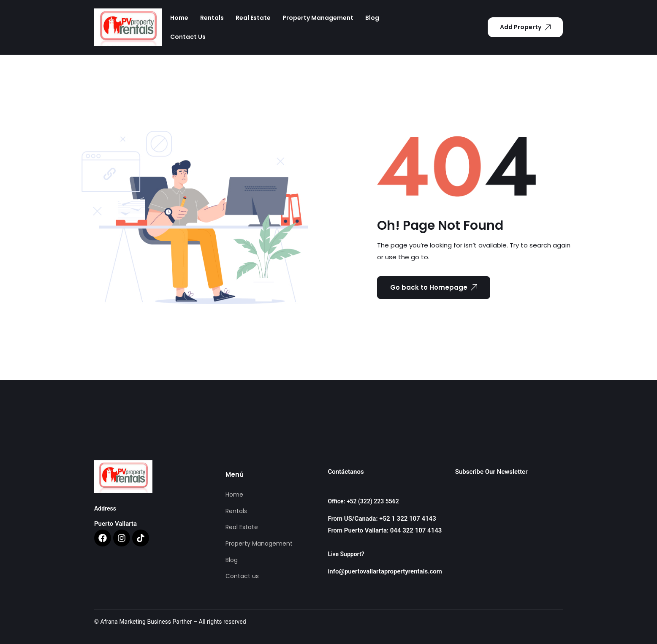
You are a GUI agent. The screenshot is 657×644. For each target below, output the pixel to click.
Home (179, 18)
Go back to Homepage (434, 287)
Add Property (525, 27)
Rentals (212, 18)
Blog (372, 18)
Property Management (318, 18)
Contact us (188, 37)
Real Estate (253, 18)
